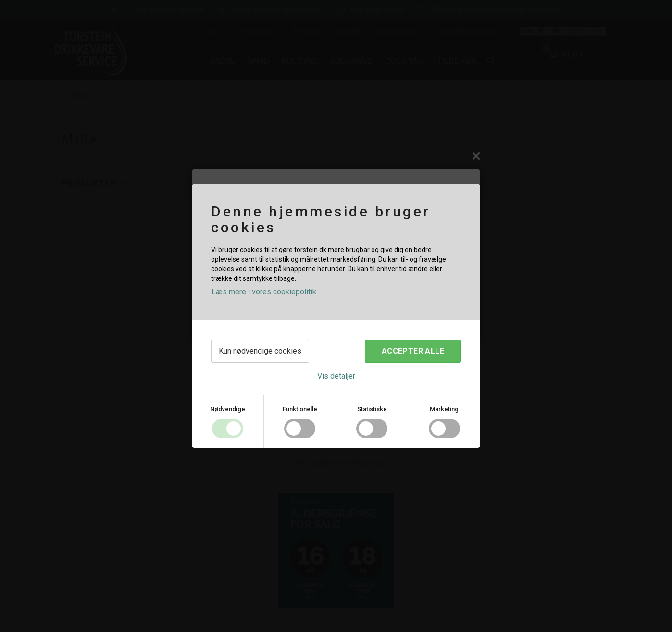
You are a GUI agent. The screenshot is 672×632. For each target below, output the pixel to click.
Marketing (444, 409)
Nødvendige (228, 409)
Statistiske (372, 409)
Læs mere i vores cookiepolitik (264, 292)
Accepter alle (413, 351)
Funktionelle (300, 409)
